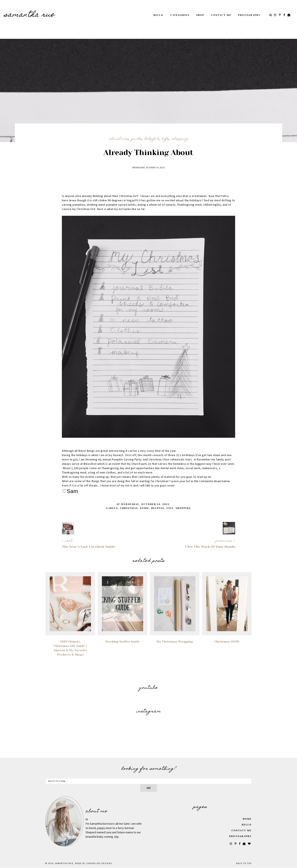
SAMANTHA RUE (29, 15)
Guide (136, 139)
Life (165, 139)
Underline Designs (99, 863)
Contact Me (221, 15)
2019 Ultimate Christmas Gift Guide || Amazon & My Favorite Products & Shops (70, 648)
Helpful (152, 139)
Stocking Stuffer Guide (123, 642)
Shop (200, 15)
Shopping (180, 139)
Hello (158, 15)
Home (247, 819)
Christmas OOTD (227, 642)
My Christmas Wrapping (175, 642)
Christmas (119, 139)
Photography (249, 15)
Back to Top (244, 863)
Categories (180, 15)
